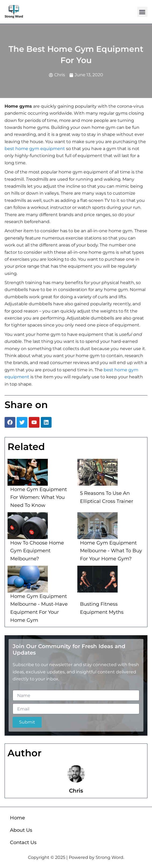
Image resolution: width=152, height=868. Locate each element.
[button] (142, 12)
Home (17, 818)
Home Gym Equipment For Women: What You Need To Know (39, 497)
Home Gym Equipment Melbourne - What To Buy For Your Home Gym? (111, 551)
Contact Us (23, 842)
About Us (21, 830)
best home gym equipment (35, 149)
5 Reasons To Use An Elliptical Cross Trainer (107, 497)
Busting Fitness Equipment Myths (102, 608)
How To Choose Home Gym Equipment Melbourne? (37, 551)
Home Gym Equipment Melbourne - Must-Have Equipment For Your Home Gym (39, 608)
